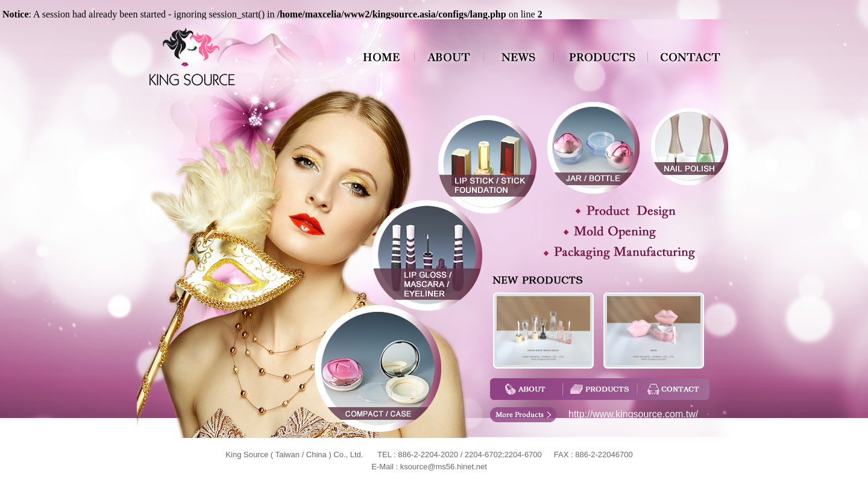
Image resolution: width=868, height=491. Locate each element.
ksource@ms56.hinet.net (444, 467)
